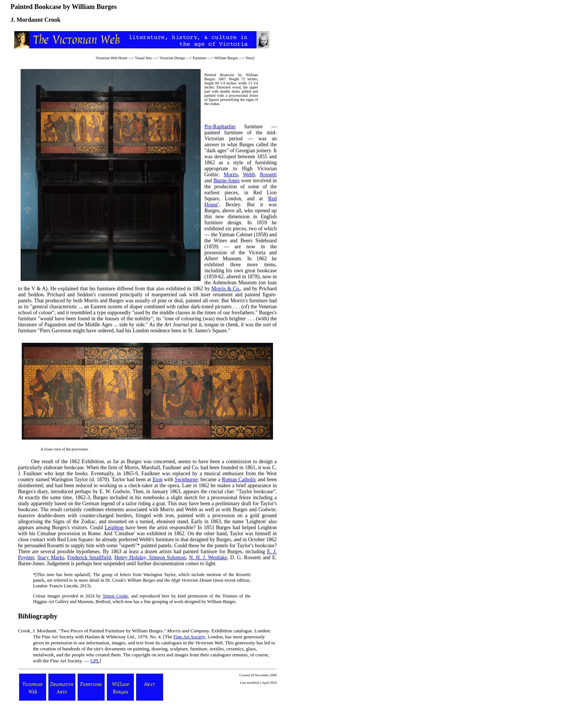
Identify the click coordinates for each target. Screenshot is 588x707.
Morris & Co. (226, 289)
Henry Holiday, (132, 558)
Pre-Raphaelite (220, 127)
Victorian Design (172, 58)
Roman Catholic (239, 480)
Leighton (114, 528)
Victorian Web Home (112, 58)
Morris (231, 175)
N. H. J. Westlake (208, 558)
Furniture (200, 58)
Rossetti (268, 175)
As (152, 325)
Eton (157, 480)
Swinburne (186, 480)
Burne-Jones (226, 181)
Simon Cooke (115, 596)
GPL (95, 661)
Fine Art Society (189, 637)
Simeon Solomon (167, 558)
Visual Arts (143, 58)
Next (249, 58)
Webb (249, 175)
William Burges (226, 58)
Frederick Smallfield (89, 558)
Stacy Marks (51, 558)
